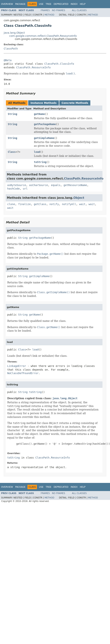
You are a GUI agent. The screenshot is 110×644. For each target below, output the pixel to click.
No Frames (59, 10)
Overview (7, 4)
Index (74, 4)
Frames (45, 10)
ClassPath (11, 49)
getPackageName (45, 124)
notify (54, 204)
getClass (40, 204)
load (37, 152)
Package (20, 4)
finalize (24, 204)
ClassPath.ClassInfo (59, 64)
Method (49, 15)
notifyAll (69, 204)
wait (82, 204)
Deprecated (61, 4)
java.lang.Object (14, 33)
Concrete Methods (75, 103)
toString (40, 162)
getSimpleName (44, 138)
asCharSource (38, 185)
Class (12, 152)
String (13, 114)
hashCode (13, 189)
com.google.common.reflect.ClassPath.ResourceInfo (43, 36)
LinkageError (17, 366)
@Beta (8, 60)
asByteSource (17, 185)
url (25, 189)
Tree (49, 4)
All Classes (79, 10)
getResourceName (75, 185)
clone (11, 204)
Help (83, 4)
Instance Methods (43, 103)
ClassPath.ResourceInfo (33, 67)
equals (56, 185)
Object (79, 198)
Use (41, 4)
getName (39, 114)
